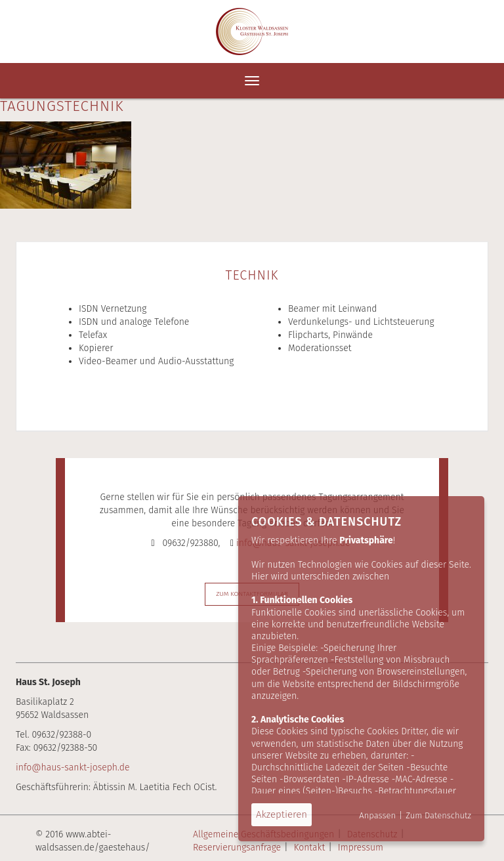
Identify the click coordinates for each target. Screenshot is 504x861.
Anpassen (377, 815)
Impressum (361, 848)
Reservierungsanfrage (237, 848)
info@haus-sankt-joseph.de (73, 767)
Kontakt (309, 848)
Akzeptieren (282, 814)
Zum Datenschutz (438, 815)
